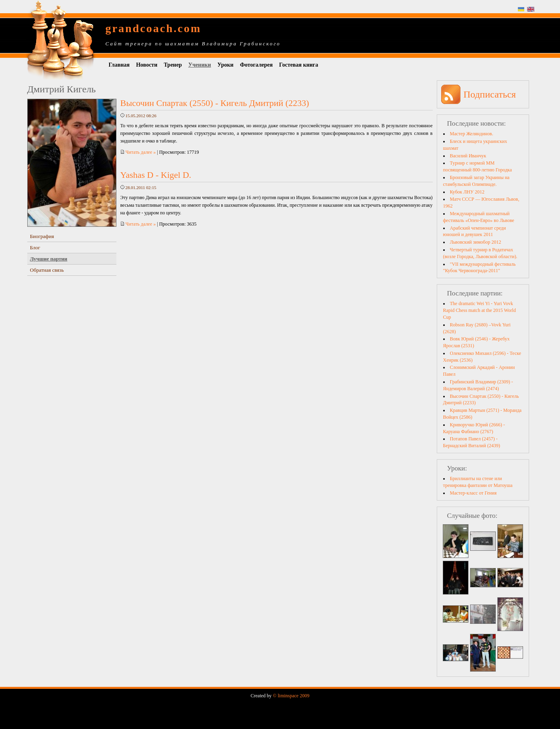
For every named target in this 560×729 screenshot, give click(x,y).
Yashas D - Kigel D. (156, 175)
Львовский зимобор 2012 (476, 242)
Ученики (200, 65)
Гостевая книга (298, 65)
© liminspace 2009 (291, 696)
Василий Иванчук (468, 156)
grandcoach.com (154, 28)
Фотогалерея (257, 65)
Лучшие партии (49, 259)
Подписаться (490, 94)
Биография (42, 236)
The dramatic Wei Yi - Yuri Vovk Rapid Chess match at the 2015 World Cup (480, 310)
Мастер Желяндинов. (472, 134)
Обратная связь (47, 270)
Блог (35, 247)
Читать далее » (138, 152)
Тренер (173, 65)
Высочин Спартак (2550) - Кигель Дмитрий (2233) (215, 103)
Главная (119, 65)
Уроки (226, 65)
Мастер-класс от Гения (473, 493)
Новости (147, 65)
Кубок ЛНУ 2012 (467, 192)
